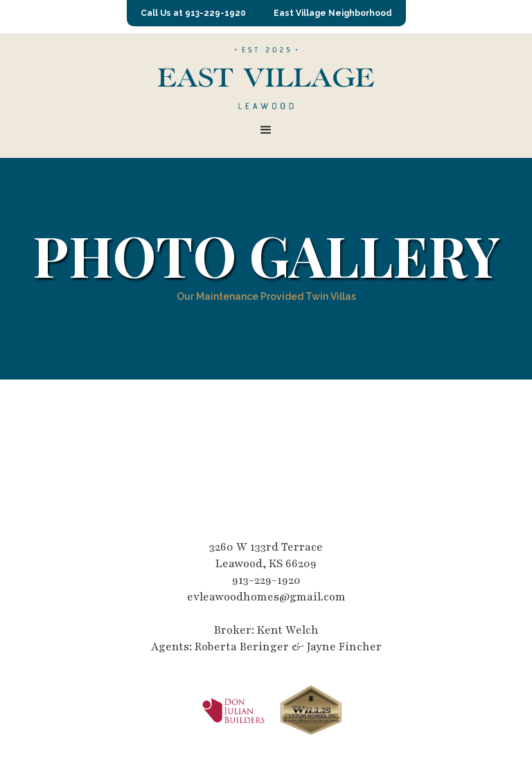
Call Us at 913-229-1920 (193, 13)
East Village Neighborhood (333, 13)
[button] (266, 130)
